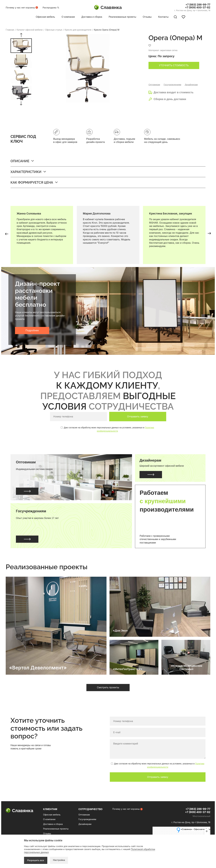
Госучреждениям (172, 85)
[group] (21, 46)
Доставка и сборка (53, 824)
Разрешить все (36, 860)
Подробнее (32, 330)
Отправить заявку (138, 416)
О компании (49, 819)
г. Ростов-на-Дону (192, 10)
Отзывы (47, 833)
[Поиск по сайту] (175, 17)
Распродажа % (51, 8)
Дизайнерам (191, 85)
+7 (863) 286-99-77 (198, 5)
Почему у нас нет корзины (20, 8)
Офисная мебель (52, 815)
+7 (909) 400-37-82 (198, 8)
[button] (21, 35)
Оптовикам (154, 85)
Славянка (108, 7)
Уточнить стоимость (174, 65)
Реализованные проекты (56, 829)
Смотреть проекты (108, 687)
